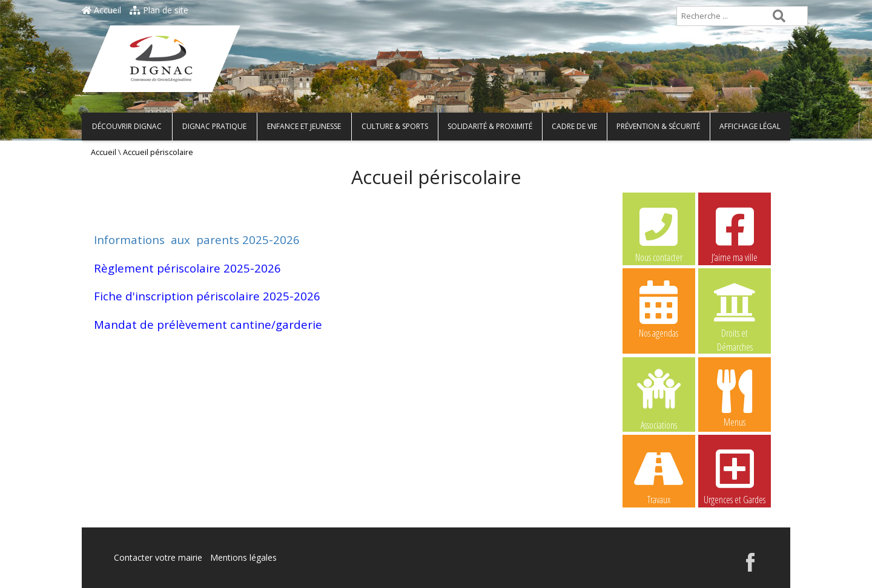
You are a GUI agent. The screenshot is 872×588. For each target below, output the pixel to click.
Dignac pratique (214, 126)
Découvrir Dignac (127, 126)
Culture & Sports (395, 126)
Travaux (659, 475)
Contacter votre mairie (158, 557)
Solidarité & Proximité (490, 126)
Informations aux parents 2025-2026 (197, 239)
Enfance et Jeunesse (304, 126)
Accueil (101, 10)
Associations (659, 398)
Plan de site (159, 10)
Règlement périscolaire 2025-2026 (187, 268)
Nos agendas (659, 309)
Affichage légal (750, 126)
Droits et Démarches (735, 309)
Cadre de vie (574, 126)
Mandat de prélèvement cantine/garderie (208, 324)
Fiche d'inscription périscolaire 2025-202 (204, 296)
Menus (735, 398)
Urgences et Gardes (735, 475)
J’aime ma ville (735, 233)
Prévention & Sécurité (658, 126)
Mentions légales (243, 557)
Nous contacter (659, 233)
